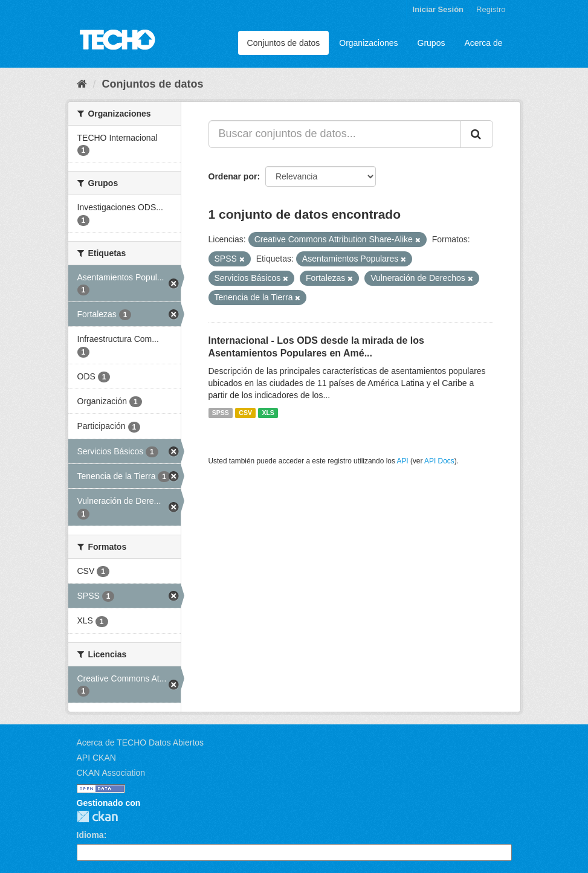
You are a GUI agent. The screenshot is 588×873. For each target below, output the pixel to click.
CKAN (97, 817)
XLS (268, 413)
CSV (245, 413)
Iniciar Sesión (438, 9)
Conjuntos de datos (284, 43)
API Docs (439, 461)
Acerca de (483, 43)
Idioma (90, 835)
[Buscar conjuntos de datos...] (335, 134)
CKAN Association (111, 773)
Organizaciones (368, 43)
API (402, 461)
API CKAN (96, 758)
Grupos (431, 43)
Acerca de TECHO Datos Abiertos (141, 743)
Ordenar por (233, 176)
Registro (491, 9)
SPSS (221, 413)
